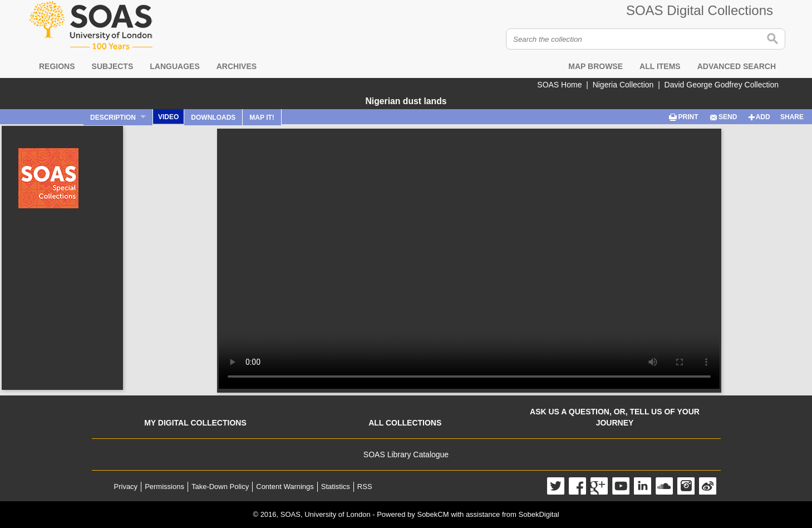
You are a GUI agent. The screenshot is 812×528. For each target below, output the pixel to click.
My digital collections (195, 423)
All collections (405, 423)
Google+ (599, 486)
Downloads (213, 118)
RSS (365, 487)
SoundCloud (664, 486)
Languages (174, 66)
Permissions (164, 487)
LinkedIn (643, 486)
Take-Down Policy (220, 487)
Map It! (262, 118)
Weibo (708, 486)
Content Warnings (285, 487)
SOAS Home (559, 85)
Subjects (113, 66)
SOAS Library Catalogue (406, 454)
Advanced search (737, 66)
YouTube (621, 486)
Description (113, 118)
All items (660, 66)
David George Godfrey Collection (722, 85)
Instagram (686, 486)
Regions (57, 66)
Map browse (596, 66)
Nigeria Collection (623, 85)
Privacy (126, 487)
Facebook (577, 486)
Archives (237, 66)
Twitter (556, 486)
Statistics (336, 487)
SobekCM (433, 514)
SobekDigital (539, 514)
